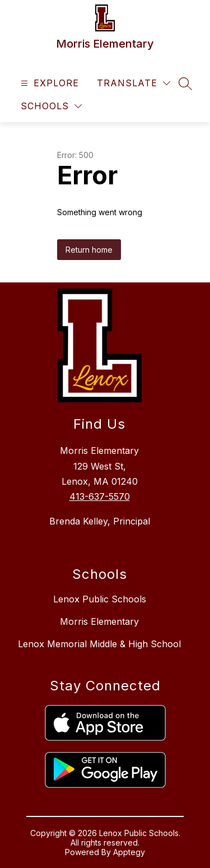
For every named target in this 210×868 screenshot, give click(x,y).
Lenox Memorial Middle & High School (99, 644)
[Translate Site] (134, 83)
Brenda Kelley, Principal (100, 521)
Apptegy (129, 852)
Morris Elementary (99, 621)
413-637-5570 (100, 496)
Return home (89, 250)
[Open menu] (48, 83)
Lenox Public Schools (100, 599)
